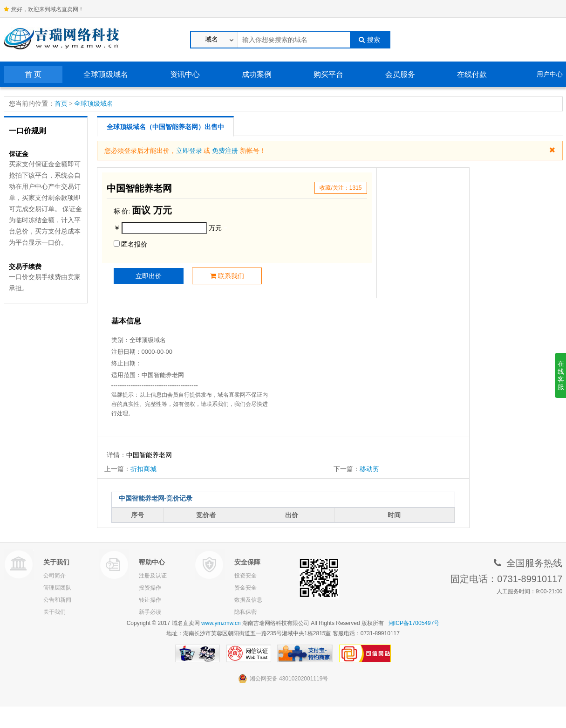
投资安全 (245, 576)
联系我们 (227, 276)
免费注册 (225, 151)
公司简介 (55, 576)
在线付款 (472, 74)
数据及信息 (248, 600)
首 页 (33, 74)
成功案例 (257, 74)
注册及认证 (153, 576)
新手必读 (150, 612)
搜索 (369, 40)
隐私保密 (245, 612)
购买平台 (328, 74)
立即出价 (149, 276)
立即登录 (189, 151)
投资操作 (150, 588)
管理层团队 (57, 588)
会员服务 (400, 74)
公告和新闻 (57, 600)
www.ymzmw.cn (221, 623)
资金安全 (245, 588)
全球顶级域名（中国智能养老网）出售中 (165, 127)
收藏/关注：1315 (341, 188)
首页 (61, 104)
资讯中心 (185, 74)
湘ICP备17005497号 (414, 623)
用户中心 (550, 74)
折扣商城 (143, 469)
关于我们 (55, 612)
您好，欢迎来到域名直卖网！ (44, 9)
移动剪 (369, 469)
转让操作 (150, 600)
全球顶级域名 (106, 74)
